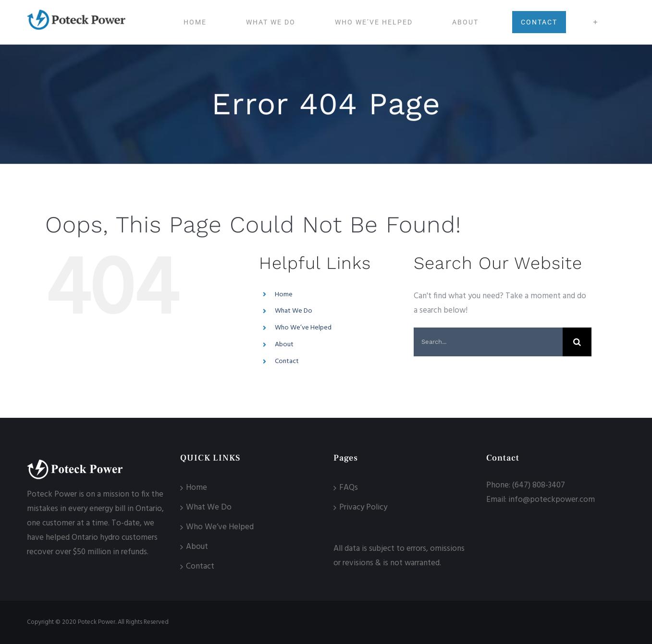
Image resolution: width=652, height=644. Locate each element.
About (284, 345)
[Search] (577, 342)
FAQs (349, 488)
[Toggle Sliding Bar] (596, 22)
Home (284, 295)
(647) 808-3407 (539, 485)
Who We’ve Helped (303, 328)
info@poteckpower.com (552, 500)
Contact (287, 361)
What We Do (294, 311)
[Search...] (488, 342)
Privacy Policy (363, 507)
